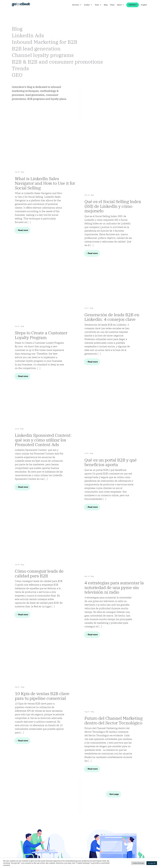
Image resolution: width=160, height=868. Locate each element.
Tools (98, 5)
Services (77, 5)
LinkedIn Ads (28, 35)
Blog (106, 5)
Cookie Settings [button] (138, 863)
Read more (23, 230)
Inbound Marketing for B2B (45, 42)
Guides (88, 5)
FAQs (112, 5)
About (120, 5)
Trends (20, 68)
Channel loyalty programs (43, 55)
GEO (17, 75)
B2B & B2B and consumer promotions (57, 62)
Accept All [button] (152, 863)
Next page (114, 794)
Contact (133, 5)
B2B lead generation (36, 49)
